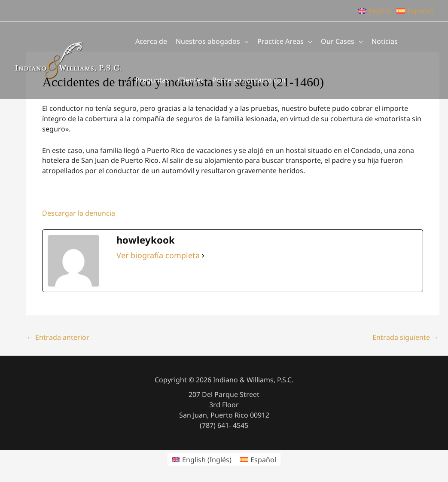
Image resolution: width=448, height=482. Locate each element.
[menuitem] (202, 459)
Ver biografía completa (158, 255)
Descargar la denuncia (79, 213)
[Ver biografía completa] (203, 256)
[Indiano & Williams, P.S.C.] (69, 60)
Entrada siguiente (405, 337)
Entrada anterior (58, 337)
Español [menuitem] (263, 460)
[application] (244, 41)
